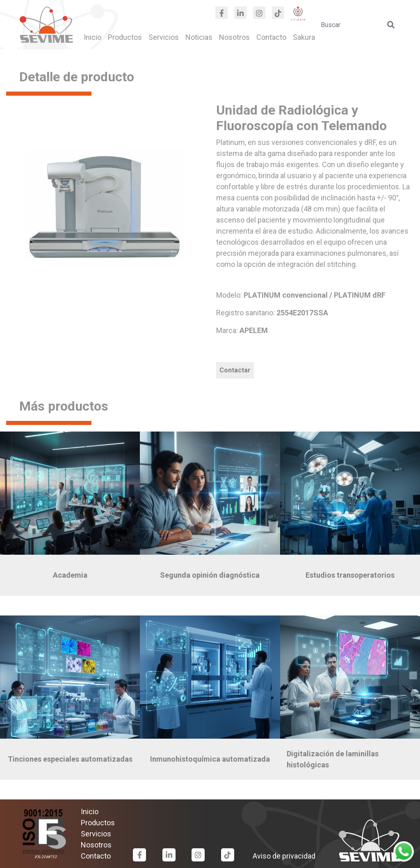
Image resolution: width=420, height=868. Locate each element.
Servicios (164, 37)
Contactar (235, 370)
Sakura (304, 37)
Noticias (199, 37)
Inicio (92, 37)
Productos (125, 37)
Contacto (271, 37)
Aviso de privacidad (284, 856)
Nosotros (234, 37)
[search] (358, 25)
